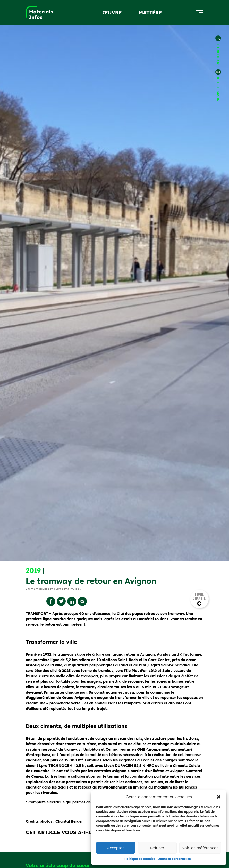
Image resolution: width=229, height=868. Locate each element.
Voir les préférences (200, 848)
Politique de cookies (140, 859)
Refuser (157, 848)
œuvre (112, 13)
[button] (219, 797)
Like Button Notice (126, 763)
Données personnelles (174, 859)
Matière (150, 13)
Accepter (116, 848)
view (146, 763)
